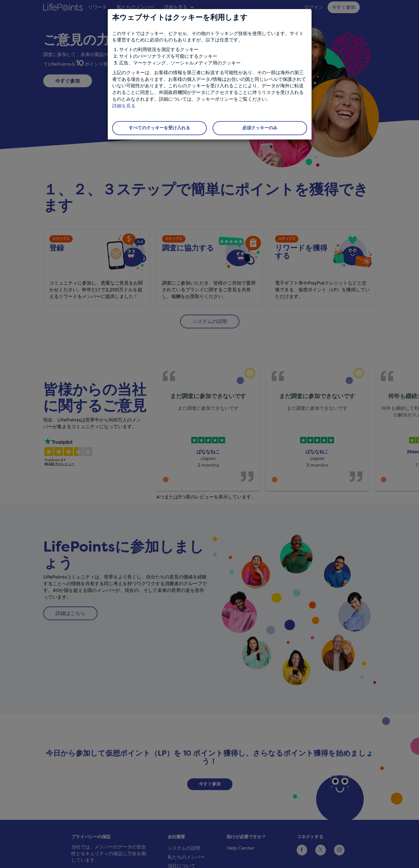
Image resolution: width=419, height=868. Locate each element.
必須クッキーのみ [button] (260, 128)
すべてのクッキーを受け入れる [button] (159, 128)
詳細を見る (124, 106)
